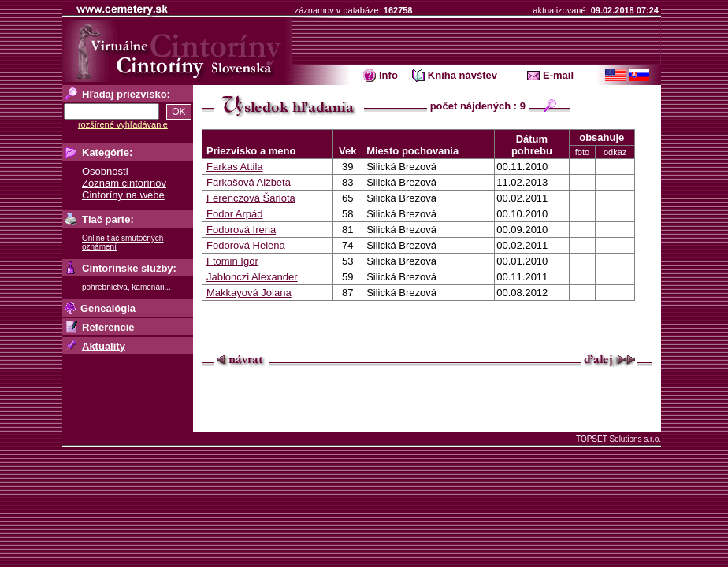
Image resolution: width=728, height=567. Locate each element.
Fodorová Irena (241, 230)
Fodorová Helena (246, 245)
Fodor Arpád (235, 214)
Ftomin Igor (232, 261)
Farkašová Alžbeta (249, 182)
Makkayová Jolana (249, 293)
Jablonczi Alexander (252, 277)
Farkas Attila (235, 167)
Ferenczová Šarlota (251, 198)
